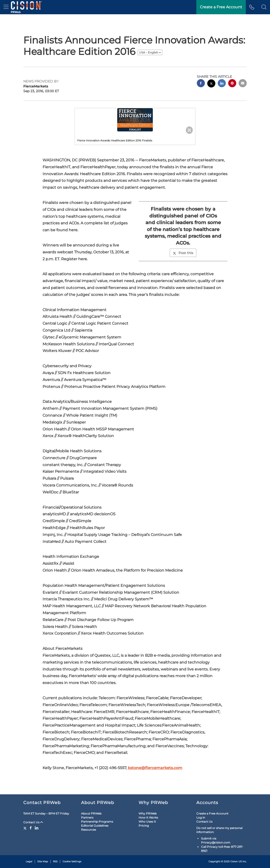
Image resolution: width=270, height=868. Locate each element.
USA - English (150, 52)
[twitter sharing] (211, 84)
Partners (87, 817)
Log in (201, 817)
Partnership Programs (97, 822)
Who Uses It (147, 822)
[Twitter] (26, 828)
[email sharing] (243, 84)
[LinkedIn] (37, 828)
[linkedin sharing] (222, 84)
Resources (89, 830)
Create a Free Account (212, 813)
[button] (264, 7)
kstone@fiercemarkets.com (155, 768)
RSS (55, 861)
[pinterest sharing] (232, 84)
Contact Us (33, 822)
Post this (183, 253)
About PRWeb (91, 813)
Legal (29, 861)
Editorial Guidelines (95, 826)
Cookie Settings (72, 861)
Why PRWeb (148, 813)
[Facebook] (31, 828)
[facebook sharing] (201, 84)
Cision (234, 861)
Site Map (43, 861)
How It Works (148, 817)
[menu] (6, 7)
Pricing (144, 826)
